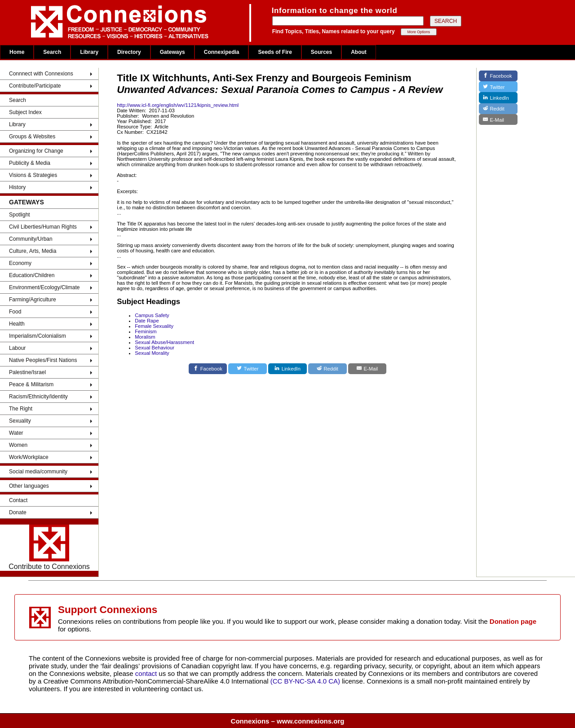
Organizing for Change (36, 151)
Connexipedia (222, 52)
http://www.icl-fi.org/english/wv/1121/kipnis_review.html (178, 105)
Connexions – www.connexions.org (288, 721)
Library (89, 52)
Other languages (29, 486)
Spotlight (20, 215)
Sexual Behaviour (155, 348)
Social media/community (38, 472)
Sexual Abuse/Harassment (164, 342)
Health (17, 324)
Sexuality (20, 421)
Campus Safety (152, 315)
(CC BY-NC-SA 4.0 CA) (305, 681)
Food (15, 312)
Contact (18, 500)
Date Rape (147, 321)
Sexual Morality (152, 353)
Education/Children (32, 275)
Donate (18, 512)
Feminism (146, 331)
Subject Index (25, 112)
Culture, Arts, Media (33, 251)
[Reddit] (327, 369)
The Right (21, 409)
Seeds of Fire (275, 52)
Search (52, 52)
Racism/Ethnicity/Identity (38, 397)
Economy (20, 263)
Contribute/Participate (35, 86)
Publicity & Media (30, 163)
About (359, 52)
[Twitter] (248, 369)
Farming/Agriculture (33, 300)
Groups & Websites (32, 137)
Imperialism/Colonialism (38, 336)
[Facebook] (208, 369)
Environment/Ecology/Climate (44, 287)
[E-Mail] (367, 369)
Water (16, 433)
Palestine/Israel (27, 372)
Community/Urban (31, 239)
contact (147, 673)
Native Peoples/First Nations (43, 360)
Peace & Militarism (31, 384)
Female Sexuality (154, 326)
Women (18, 445)
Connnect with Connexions (41, 74)
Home (17, 52)
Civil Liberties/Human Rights (43, 227)
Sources (321, 52)
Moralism (145, 337)
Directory (129, 52)
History (17, 187)
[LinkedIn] (287, 369)
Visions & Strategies (33, 175)
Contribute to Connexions (49, 547)
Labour (17, 348)
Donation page (513, 621)
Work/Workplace (29, 457)
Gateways (172, 52)
